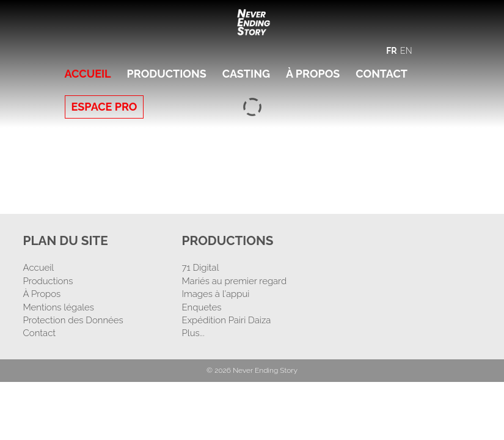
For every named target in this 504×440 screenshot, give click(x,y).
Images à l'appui (215, 294)
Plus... (193, 333)
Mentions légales (59, 307)
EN (406, 51)
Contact (382, 74)
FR (391, 51)
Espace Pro (104, 107)
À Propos (313, 74)
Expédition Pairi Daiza (226, 320)
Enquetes (201, 307)
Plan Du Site (68, 240)
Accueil (88, 74)
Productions (167, 74)
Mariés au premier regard (234, 280)
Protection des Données (73, 320)
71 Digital (200, 268)
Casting (246, 74)
